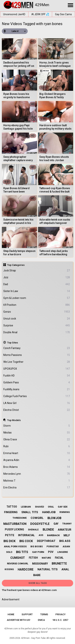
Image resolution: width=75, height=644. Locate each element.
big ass (65, 541)
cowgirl (37, 518)
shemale (33, 530)
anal (65, 569)
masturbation (15, 524)
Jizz (37, 277)
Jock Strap (37, 271)
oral (51, 507)
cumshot (18, 558)
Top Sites (13, 343)
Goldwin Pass (37, 383)
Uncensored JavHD (14, 14)
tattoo (12, 507)
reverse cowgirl (18, 564)
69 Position (37, 305)
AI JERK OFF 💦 (40, 14)
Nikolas (37, 433)
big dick (10, 541)
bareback (53, 535)
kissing (9, 569)
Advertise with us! (19, 620)
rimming (65, 512)
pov (51, 552)
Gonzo (37, 312)
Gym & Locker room (37, 298)
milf (67, 535)
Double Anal (37, 332)
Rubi (37, 446)
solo (9, 552)
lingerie (63, 552)
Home (11, 614)
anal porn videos (15, 546)
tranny (67, 524)
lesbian (26, 507)
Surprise (37, 326)
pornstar (53, 547)
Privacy (60, 614)
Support (27, 614)
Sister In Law (37, 291)
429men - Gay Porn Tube (33, 638)
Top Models (14, 420)
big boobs (37, 547)
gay (56, 524)
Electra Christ (37, 410)
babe (37, 575)
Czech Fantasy (37, 348)
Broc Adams (37, 467)
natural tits (48, 569)
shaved (39, 507)
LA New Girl (37, 403)
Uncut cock (37, 319)
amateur (65, 530)
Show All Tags (38, 583)
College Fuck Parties (37, 396)
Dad (37, 284)
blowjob (54, 518)
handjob (49, 512)
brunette (59, 564)
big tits (22, 552)
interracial (26, 535)
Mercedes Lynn (37, 474)
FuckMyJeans (37, 389)
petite (10, 535)
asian (66, 546)
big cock (26, 541)
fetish (33, 558)
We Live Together (37, 362)
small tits (30, 512)
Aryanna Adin (37, 460)
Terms (44, 614)
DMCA (41, 620)
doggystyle (40, 524)
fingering (11, 512)
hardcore (26, 569)
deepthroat (46, 541)
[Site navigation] (70, 5)
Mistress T (37, 481)
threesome (20, 518)
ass (41, 535)
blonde (48, 530)
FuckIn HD (37, 376)
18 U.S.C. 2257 (60, 620)
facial (59, 558)
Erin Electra (37, 488)
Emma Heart (37, 453)
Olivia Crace (37, 440)
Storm (37, 426)
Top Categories (16, 265)
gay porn (38, 552)
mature (46, 558)
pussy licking (14, 529)
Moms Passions (37, 355)
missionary (40, 564)
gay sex (63, 507)
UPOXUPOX (37, 369)
